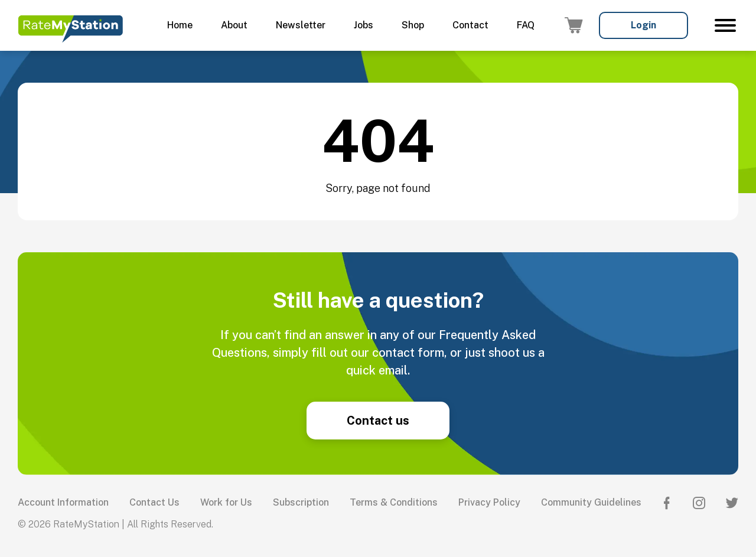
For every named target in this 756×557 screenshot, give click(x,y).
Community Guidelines (591, 502)
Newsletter (301, 25)
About (234, 25)
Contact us (378, 421)
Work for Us (226, 502)
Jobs (364, 25)
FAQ (526, 25)
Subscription (301, 502)
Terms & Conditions (394, 502)
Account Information (63, 502)
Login (643, 25)
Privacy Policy (489, 502)
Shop (413, 25)
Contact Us (154, 502)
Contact (470, 25)
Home (180, 25)
